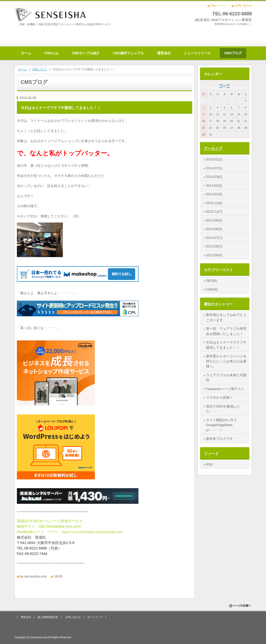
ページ (39, 532)
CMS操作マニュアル (128, 53)
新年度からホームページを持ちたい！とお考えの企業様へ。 (226, 361)
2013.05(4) (214, 255)
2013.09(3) (214, 220)
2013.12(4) (214, 203)
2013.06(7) (214, 246)
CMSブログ (233, 53)
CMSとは (52, 53)
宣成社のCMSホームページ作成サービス (50, 521)
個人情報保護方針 (48, 617)
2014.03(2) (214, 177)
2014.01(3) (214, 194)
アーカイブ (213, 149)
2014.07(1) (214, 168)
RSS (210, 464)
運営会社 (164, 53)
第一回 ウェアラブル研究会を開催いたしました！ (226, 331)
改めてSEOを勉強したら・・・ (223, 409)
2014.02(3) (214, 186)
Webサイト (28, 526)
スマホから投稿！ (220, 397)
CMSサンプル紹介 (86, 53)
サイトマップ (95, 617)
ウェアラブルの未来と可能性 (226, 378)
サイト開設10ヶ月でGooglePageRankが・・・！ (221, 425)
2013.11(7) (214, 212)
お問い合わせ (243, 5)
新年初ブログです (220, 439)
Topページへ (219, 5)
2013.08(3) (214, 229)
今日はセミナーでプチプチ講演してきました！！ (226, 345)
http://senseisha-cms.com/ (60, 526)
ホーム (26, 53)
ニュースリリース (197, 53)
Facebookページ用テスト (225, 389)
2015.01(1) (214, 159)
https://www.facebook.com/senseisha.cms (92, 532)
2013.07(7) (214, 238)
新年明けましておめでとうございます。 (226, 317)
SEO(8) (212, 281)
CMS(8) (212, 289)
